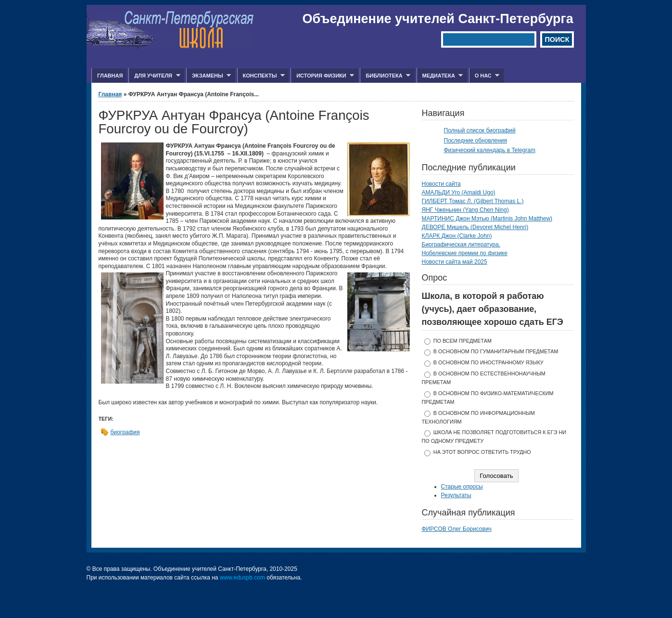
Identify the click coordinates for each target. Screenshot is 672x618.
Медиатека (440, 76)
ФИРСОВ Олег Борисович (457, 529)
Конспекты (261, 76)
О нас (484, 76)
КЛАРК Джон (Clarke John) (457, 236)
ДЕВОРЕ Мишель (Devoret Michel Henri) (475, 227)
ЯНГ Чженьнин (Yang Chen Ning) (465, 210)
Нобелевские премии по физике (465, 253)
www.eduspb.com (242, 578)
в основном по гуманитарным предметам (496, 351)
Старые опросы (462, 487)
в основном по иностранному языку (488, 362)
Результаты (456, 495)
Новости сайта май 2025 (455, 262)
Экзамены (209, 76)
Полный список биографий (480, 130)
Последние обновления (476, 141)
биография (125, 432)
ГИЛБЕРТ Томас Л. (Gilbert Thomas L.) (473, 201)
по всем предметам (463, 341)
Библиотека (385, 76)
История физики (322, 76)
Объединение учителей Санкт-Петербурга (438, 19)
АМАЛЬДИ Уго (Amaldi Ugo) (459, 193)
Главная (110, 76)
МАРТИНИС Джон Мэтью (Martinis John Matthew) (487, 219)
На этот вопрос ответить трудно (482, 452)
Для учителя (154, 76)
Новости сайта (441, 184)
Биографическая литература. (461, 245)
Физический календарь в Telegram (490, 150)
